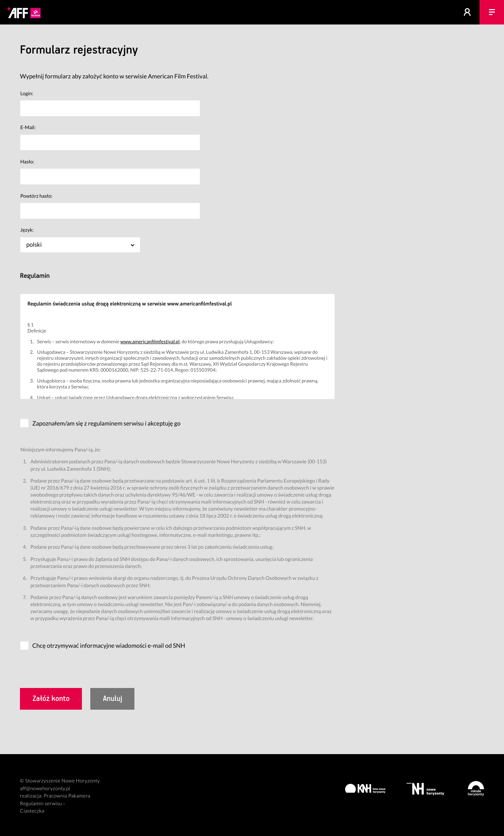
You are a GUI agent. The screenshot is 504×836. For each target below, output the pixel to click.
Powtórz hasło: (36, 196)
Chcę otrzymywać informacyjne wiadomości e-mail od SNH (109, 645)
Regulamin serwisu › (42, 804)
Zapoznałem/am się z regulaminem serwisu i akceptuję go (106, 423)
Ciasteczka (32, 811)
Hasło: (27, 161)
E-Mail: (28, 127)
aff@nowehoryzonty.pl (45, 789)
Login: (27, 93)
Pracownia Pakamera (67, 796)
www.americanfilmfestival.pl (150, 341)
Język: (27, 230)
